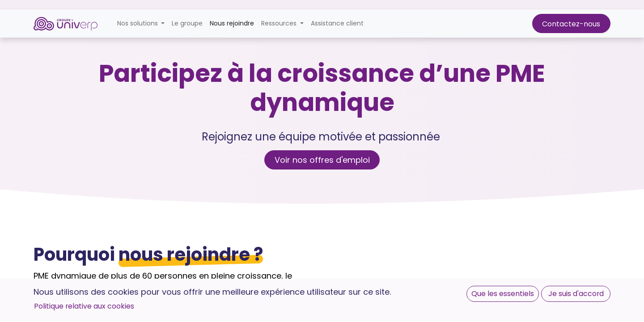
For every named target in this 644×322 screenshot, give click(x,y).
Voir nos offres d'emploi (322, 160)
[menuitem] (187, 23)
